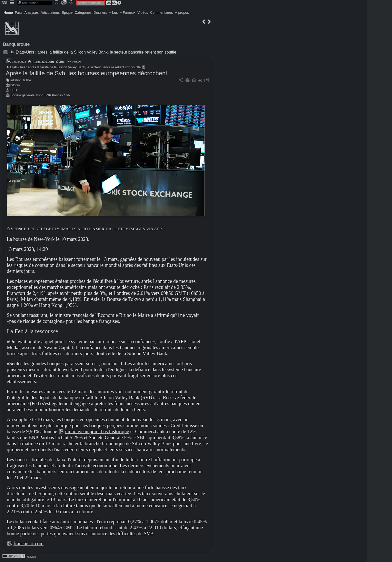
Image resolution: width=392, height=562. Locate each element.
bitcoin (15, 85)
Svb (67, 95)
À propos (182, 13)
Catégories (83, 13)
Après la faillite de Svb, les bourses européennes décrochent (86, 73)
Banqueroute (16, 44)
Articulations (50, 13)
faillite (27, 80)
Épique (67, 13)
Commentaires (161, 13)
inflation (16, 80)
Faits (18, 13)
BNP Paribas (54, 95)
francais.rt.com (43, 62)
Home (8, 13)
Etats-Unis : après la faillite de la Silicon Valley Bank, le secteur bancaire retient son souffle (93, 52)
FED (14, 90)
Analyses (32, 13)
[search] (34, 3)
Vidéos (143, 13)
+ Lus (114, 13)
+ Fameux (128, 13)
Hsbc (39, 95)
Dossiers (100, 13)
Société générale (22, 95)
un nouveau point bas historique (97, 431)
